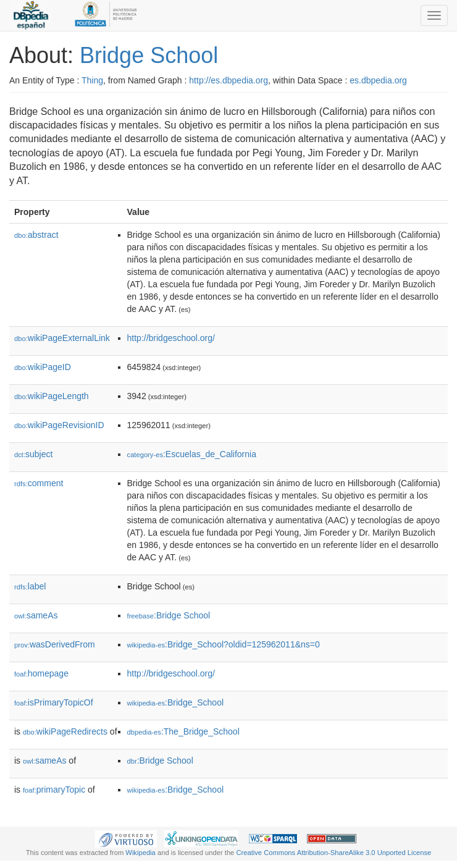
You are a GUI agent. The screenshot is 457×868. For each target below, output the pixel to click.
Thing (92, 80)
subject (33, 454)
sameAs (36, 615)
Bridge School (149, 55)
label (30, 586)
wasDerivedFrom (55, 644)
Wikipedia (140, 853)
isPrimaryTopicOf (54, 702)
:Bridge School (169, 615)
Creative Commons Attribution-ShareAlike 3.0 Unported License (333, 853)
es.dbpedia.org (378, 80)
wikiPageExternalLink (62, 338)
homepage (41, 673)
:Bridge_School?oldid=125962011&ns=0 (224, 644)
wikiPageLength (52, 396)
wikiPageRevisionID (59, 425)
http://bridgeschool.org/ (171, 338)
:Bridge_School (176, 702)
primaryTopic (54, 790)
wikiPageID (43, 367)
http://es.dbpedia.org (228, 80)
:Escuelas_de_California (192, 454)
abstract (36, 235)
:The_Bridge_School (183, 731)
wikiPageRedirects (65, 731)
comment (39, 483)
